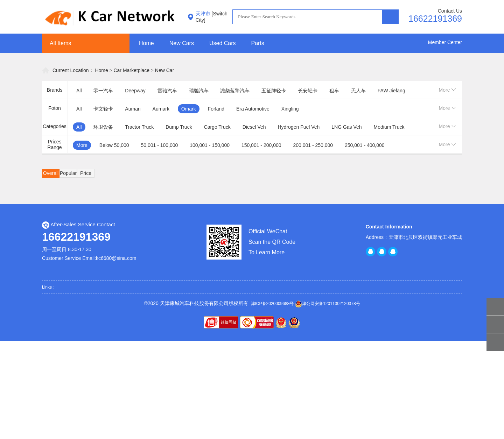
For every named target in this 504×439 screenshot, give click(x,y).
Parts (258, 43)
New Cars (182, 43)
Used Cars (223, 43)
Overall (51, 173)
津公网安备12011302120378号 (327, 304)
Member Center (445, 42)
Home (146, 43)
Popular (68, 173)
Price (86, 173)
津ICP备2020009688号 (272, 304)
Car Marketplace (131, 70)
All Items (60, 43)
